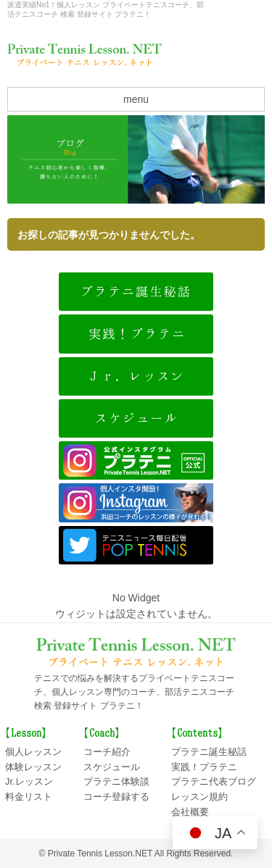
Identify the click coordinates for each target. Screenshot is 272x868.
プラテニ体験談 (116, 781)
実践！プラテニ (204, 767)
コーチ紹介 (107, 752)
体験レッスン (33, 767)
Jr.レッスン (29, 781)
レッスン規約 (199, 797)
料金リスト (29, 797)
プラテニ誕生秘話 (209, 752)
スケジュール (112, 767)
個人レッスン (33, 752)
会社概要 (236, 11)
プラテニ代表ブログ (214, 781)
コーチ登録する (116, 797)
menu (136, 99)
